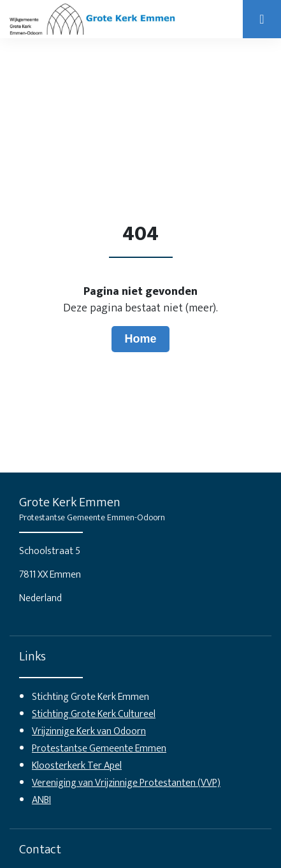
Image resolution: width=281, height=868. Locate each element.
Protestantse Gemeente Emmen (99, 749)
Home (140, 339)
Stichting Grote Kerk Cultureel (94, 714)
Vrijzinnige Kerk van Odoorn (89, 731)
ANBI (41, 800)
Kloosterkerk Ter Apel (77, 766)
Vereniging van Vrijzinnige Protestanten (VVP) (126, 783)
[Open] (262, 19)
